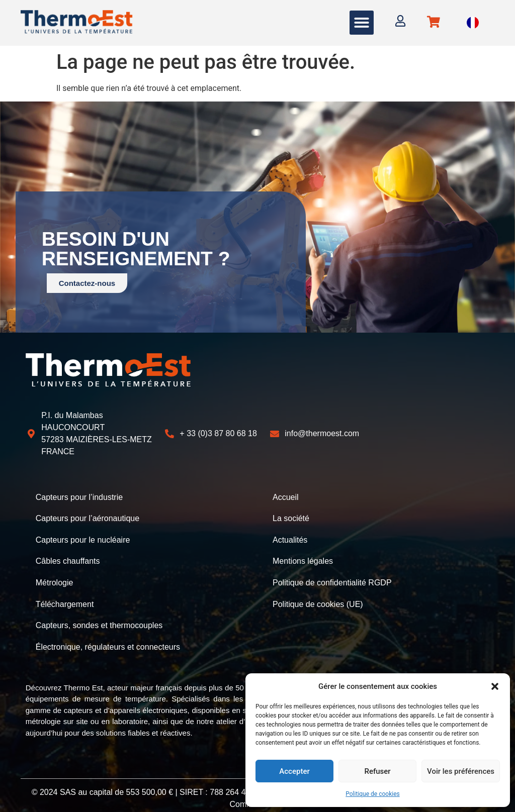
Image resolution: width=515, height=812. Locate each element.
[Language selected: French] (473, 23)
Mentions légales (303, 557)
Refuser (377, 771)
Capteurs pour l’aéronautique (88, 517)
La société (291, 517)
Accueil (286, 497)
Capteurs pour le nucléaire (83, 537)
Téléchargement (65, 597)
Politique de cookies (372, 794)
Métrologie (55, 577)
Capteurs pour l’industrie (79, 497)
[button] (495, 686)
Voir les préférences (461, 771)
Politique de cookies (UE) (318, 597)
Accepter (294, 771)
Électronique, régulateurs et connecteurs (108, 637)
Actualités (290, 537)
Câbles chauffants (68, 557)
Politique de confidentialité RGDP (332, 577)
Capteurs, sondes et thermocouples (99, 617)
